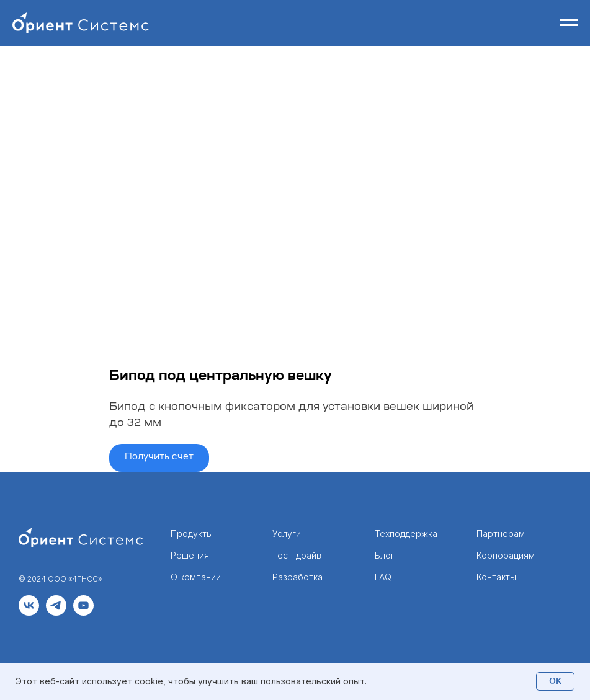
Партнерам (501, 534)
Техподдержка (406, 534)
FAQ (383, 577)
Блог (385, 555)
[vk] (29, 612)
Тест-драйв (297, 555)
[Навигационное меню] (569, 23)
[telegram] (56, 612)
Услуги (287, 534)
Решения (190, 555)
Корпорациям (506, 555)
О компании (196, 577)
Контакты (496, 577)
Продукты (192, 534)
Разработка (297, 577)
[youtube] (83, 612)
